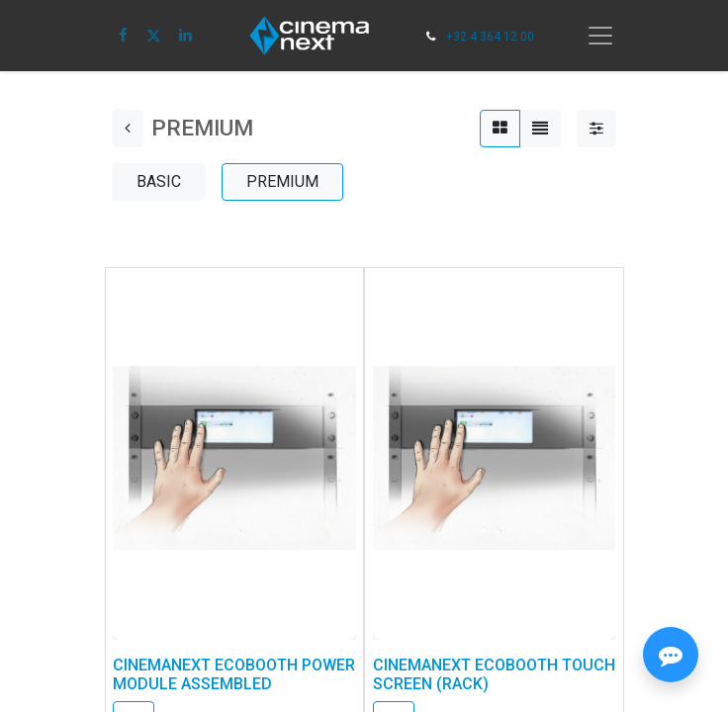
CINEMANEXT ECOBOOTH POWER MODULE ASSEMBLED (234, 674)
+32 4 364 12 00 (490, 37)
